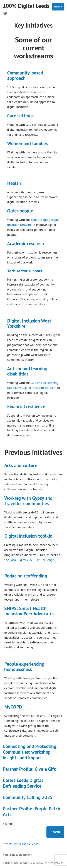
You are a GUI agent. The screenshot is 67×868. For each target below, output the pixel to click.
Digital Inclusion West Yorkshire (29, 323)
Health (14, 183)
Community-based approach (25, 75)
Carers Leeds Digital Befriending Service (23, 783)
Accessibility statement (17, 855)
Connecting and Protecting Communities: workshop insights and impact (30, 752)
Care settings (20, 116)
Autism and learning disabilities (27, 371)
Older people (20, 211)
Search (7, 824)
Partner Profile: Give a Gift (29, 769)
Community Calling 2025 (28, 797)
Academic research (26, 243)
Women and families (27, 143)
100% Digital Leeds (26, 6)
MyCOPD (13, 707)
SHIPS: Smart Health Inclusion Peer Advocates (29, 611)
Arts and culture (21, 465)
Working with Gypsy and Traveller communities (28, 501)
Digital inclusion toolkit (28, 536)
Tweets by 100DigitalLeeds (21, 844)
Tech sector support (25, 271)
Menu (59, 7)
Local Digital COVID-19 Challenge (32, 560)
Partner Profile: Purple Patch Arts (32, 811)
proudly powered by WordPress (46, 863)
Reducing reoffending (26, 576)
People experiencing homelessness (24, 667)
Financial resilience (26, 406)
